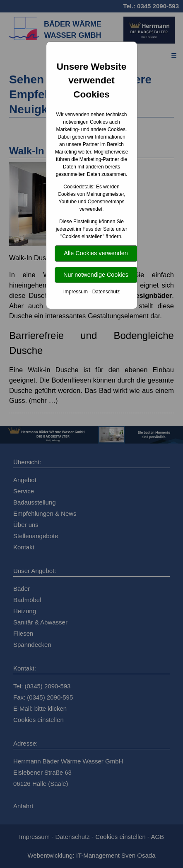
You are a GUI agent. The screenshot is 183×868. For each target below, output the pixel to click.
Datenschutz (106, 292)
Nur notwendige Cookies (96, 275)
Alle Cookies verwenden (96, 253)
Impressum (76, 292)
